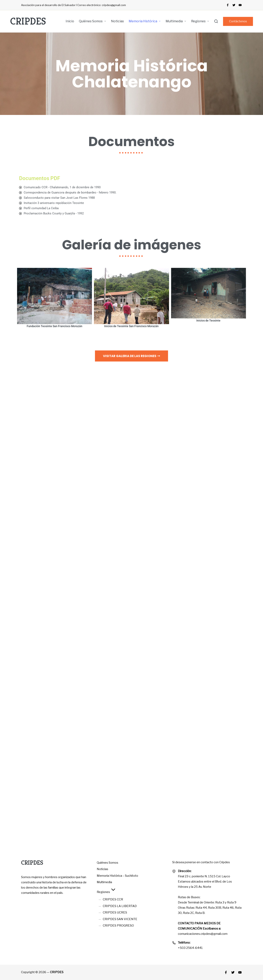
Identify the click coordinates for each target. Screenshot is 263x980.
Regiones (107, 892)
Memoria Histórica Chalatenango (132, 74)
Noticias (102, 869)
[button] (238, 21)
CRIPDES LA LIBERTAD (120, 906)
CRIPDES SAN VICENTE (120, 919)
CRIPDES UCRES (115, 912)
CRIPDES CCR (113, 899)
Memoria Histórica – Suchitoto (117, 876)
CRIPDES (28, 21)
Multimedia (104, 882)
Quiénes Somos (108, 863)
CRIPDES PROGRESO (118, 926)
